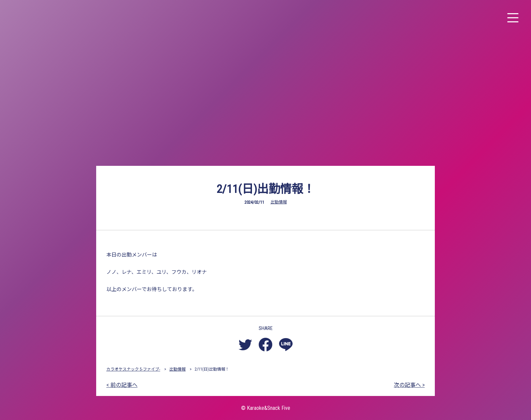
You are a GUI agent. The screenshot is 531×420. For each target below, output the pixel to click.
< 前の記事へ (122, 385)
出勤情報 (279, 202)
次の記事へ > (409, 385)
